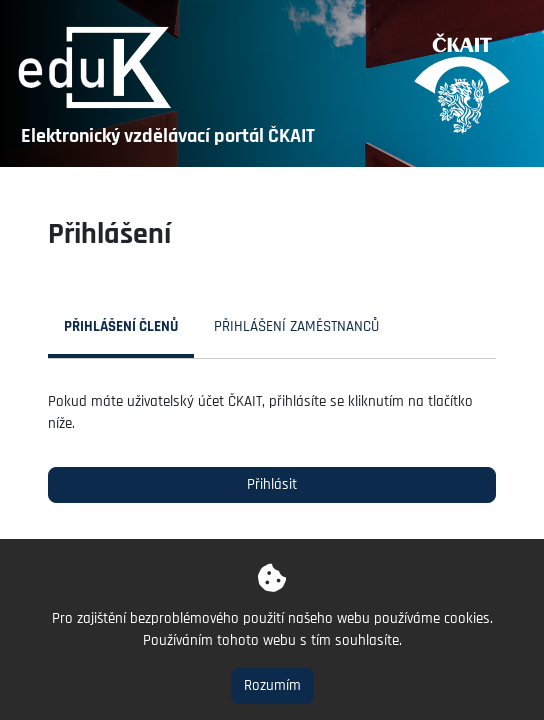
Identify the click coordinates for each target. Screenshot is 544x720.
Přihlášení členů (121, 326)
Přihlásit (272, 484)
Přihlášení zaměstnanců (296, 326)
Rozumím (272, 685)
